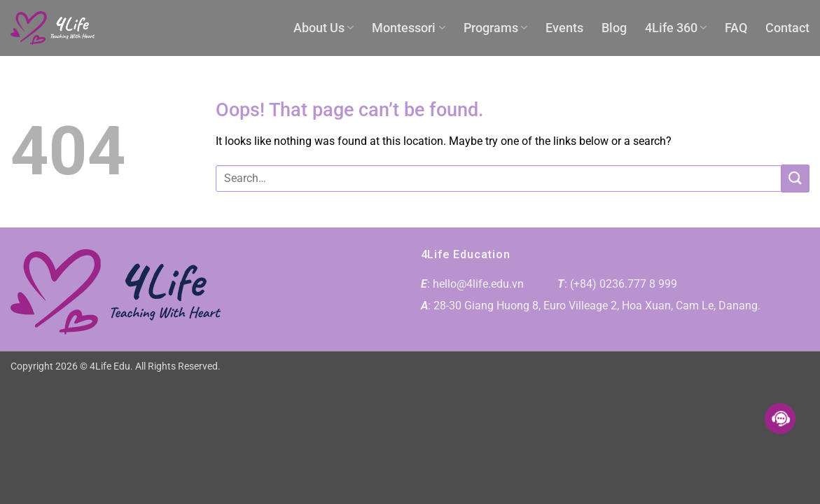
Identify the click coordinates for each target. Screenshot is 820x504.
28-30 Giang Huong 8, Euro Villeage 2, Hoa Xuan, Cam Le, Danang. (597, 306)
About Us (324, 28)
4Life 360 (676, 28)
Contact (787, 28)
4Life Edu (110, 366)
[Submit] (795, 178)
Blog (614, 28)
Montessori (408, 28)
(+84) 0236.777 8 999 (624, 284)
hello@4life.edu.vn (478, 284)
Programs (495, 28)
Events (564, 28)
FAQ (736, 28)
